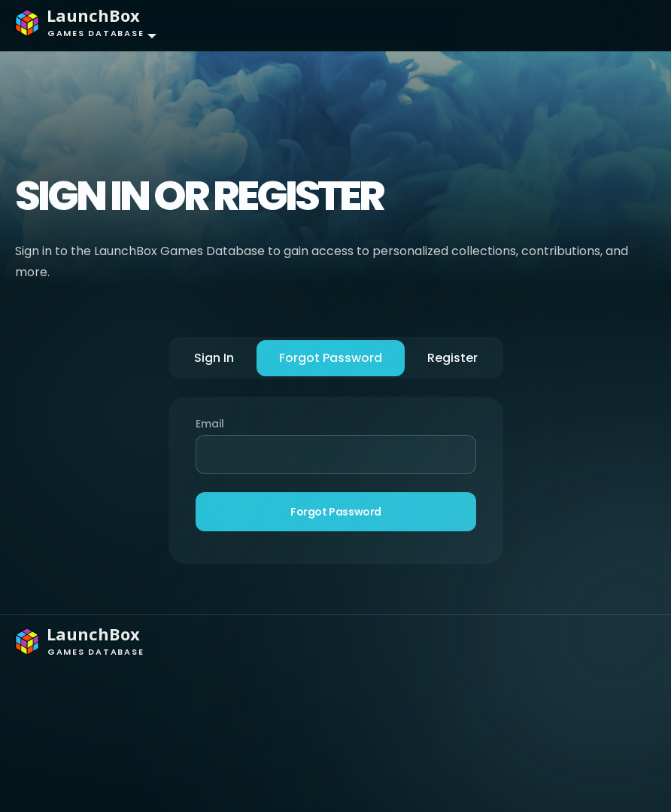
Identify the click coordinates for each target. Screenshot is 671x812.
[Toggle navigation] (630, 26)
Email (210, 424)
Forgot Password (331, 358)
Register (452, 358)
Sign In (214, 358)
